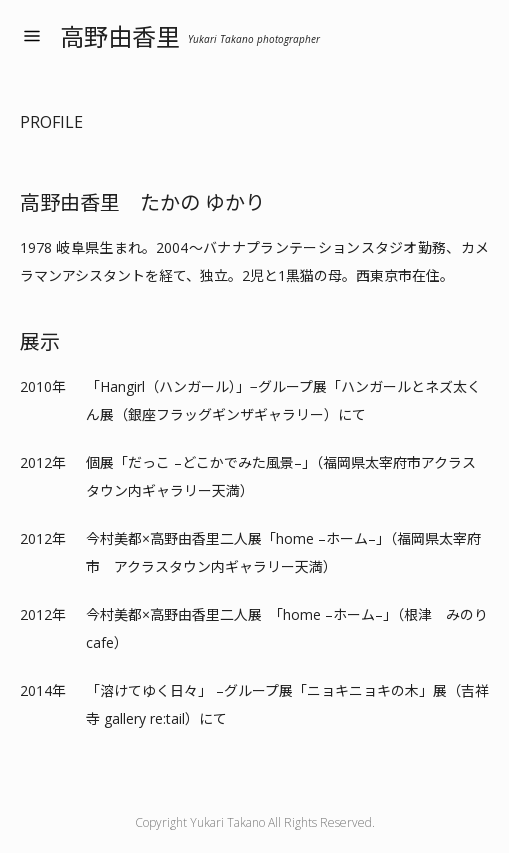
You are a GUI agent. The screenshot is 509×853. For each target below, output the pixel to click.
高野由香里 (190, 36)
